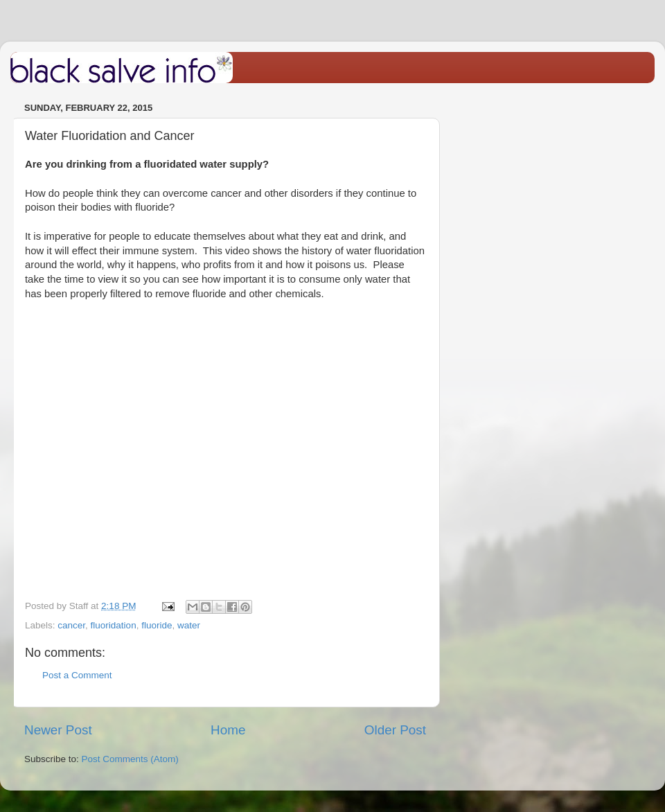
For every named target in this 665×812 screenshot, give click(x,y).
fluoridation (114, 625)
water (189, 625)
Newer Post (58, 730)
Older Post (395, 730)
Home (228, 730)
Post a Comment (77, 675)
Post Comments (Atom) (130, 759)
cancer (71, 625)
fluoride (157, 625)
